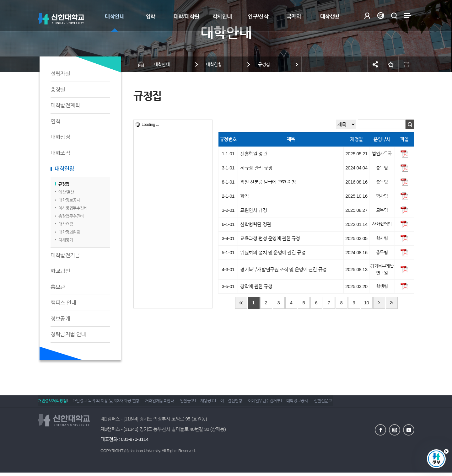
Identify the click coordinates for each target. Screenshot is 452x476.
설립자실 (60, 74)
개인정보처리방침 (52, 403)
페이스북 (380, 429)
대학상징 (60, 137)
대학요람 (66, 224)
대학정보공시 (69, 200)
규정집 (64, 184)
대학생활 (330, 16)
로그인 (367, 16)
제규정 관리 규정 (256, 168)
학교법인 (60, 271)
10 (367, 303)
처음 (241, 303)
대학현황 (64, 169)
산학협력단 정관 (256, 224)
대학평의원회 (69, 232)
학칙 (244, 196)
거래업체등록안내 (167, 403)
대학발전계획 (65, 105)
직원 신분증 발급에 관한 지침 (268, 182)
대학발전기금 (65, 255)
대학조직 (60, 153)
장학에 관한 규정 (256, 286)
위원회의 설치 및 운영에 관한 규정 (273, 252)
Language (381, 16)
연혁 (55, 121)
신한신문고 (354, 403)
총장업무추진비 (71, 216)
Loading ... (150, 124)
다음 (379, 303)
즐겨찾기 (391, 64)
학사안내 (222, 16)
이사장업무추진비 (73, 208)
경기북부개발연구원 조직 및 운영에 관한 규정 (283, 269)
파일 (404, 154)
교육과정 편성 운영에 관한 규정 (270, 238)
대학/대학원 (186, 16)
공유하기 (375, 64)
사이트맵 (408, 16)
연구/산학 (258, 16)
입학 (151, 16)
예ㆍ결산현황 (251, 403)
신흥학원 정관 (253, 154)
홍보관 (58, 287)
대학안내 (115, 16)
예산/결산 (66, 192)
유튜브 (409, 429)
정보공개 (60, 319)
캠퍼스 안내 (63, 303)
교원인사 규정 (253, 210)
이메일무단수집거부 (288, 403)
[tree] (173, 214)
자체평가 (66, 240)
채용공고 (223, 403)
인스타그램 (395, 429)
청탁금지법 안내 (68, 334)
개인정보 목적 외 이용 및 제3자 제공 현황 (110, 403)
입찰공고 (199, 403)
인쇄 (406, 64)
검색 (394, 16)
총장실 (58, 90)
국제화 (294, 16)
